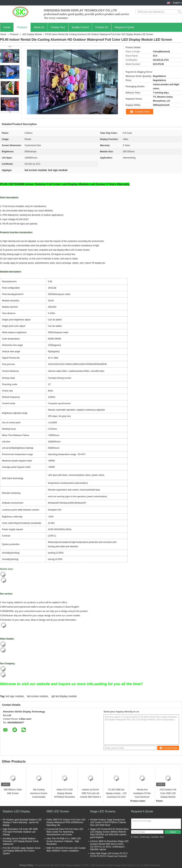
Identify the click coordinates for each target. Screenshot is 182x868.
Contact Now (142, 112)
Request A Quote (124, 27)
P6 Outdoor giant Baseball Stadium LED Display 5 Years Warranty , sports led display (22, 822)
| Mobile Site (157, 837)
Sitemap (145, 837)
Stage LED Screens (103, 811)
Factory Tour (58, 27)
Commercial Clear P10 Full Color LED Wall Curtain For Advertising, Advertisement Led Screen (65, 832)
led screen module (37, 696)
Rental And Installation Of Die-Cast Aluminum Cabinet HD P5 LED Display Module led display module (142, 794)
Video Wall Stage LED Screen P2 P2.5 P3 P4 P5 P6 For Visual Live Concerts (109, 855)
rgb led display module (64, 696)
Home (7, 27)
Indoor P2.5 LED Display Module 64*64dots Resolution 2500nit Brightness (65, 794)
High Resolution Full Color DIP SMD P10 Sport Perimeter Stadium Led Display (20, 832)
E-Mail (135, 837)
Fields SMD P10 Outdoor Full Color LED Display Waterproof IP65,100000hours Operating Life (66, 822)
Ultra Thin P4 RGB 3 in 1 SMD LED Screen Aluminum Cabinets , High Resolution (64, 841)
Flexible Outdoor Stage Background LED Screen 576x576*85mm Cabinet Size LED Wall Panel (108, 822)
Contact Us (102, 27)
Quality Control (80, 27)
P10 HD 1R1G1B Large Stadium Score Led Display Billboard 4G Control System (22, 851)
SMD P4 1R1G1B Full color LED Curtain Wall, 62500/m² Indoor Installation (66, 849)
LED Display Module (32, 34)
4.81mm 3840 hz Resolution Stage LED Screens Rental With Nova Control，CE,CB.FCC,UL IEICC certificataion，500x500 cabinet (109, 845)
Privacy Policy (26, 865)
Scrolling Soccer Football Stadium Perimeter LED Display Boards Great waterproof (21, 841)
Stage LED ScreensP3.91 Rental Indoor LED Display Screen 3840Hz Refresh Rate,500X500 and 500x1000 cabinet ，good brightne (110, 833)
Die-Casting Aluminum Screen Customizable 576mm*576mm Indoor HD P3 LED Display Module (39, 794)
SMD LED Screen (58, 811)
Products (22, 27)
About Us (39, 27)
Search (180, 12)
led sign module (15, 696)
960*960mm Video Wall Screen (13, 791)
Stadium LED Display (16, 811)
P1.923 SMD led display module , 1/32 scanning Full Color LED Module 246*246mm (116, 794)
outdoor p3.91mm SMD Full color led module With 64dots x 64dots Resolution (90, 794)
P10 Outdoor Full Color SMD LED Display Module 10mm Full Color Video (168, 794)
